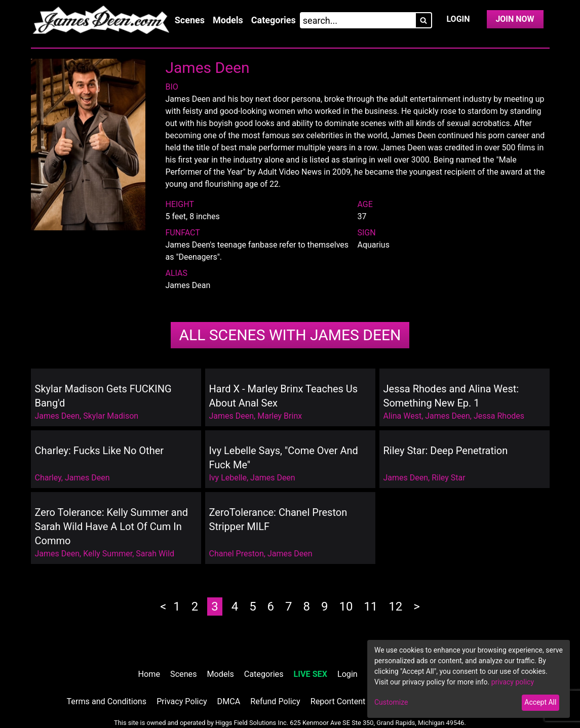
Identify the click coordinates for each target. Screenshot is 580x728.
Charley (48, 478)
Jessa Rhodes (499, 416)
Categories (274, 20)
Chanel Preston (237, 554)
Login (458, 19)
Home (149, 674)
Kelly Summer (108, 554)
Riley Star (448, 478)
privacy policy (513, 682)
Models (228, 20)
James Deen (290, 335)
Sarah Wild (155, 554)
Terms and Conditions (106, 701)
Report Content (338, 701)
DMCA (229, 701)
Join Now (515, 19)
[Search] (423, 20)
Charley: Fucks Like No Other (100, 451)
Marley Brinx (280, 416)
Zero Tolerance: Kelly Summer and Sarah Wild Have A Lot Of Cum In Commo (112, 527)
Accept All (540, 702)
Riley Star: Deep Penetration (446, 451)
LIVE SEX (311, 674)
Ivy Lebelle (228, 478)
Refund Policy (275, 701)
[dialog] (469, 679)
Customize (391, 702)
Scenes (190, 20)
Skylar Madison (111, 416)
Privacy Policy (182, 701)
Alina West (403, 416)
